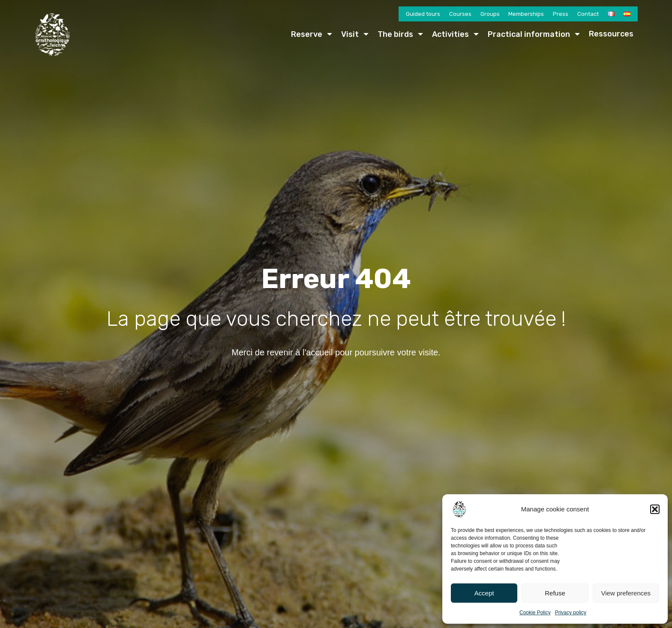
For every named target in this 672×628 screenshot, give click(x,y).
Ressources (611, 34)
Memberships (526, 14)
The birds (395, 34)
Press (561, 14)
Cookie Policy (535, 613)
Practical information (529, 34)
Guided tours (423, 14)
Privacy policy (571, 613)
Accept (484, 593)
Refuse (555, 593)
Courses (460, 14)
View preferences (626, 593)
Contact (588, 14)
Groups (490, 14)
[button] (655, 509)
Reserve (307, 34)
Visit (350, 34)
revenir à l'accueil (300, 352)
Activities (450, 34)
